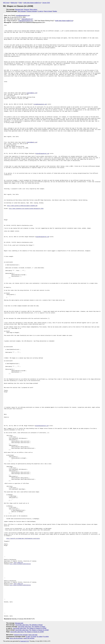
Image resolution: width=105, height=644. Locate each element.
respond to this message (21, 635)
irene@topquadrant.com (23, 15)
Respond (27, 9)
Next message (22, 11)
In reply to (40, 11)
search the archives (29, 638)
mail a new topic (33, 635)
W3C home (6, 3)
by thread (34, 637)
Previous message (32, 11)
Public (20, 3)
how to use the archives (16, 638)
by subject (40, 637)
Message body (19, 9)
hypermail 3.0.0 (25, 641)
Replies (55, 11)
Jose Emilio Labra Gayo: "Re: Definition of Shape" (29, 625)
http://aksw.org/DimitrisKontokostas (20, 564)
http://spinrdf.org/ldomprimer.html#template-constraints (23, 539)
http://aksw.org (18, 563)
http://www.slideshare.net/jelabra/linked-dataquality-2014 (26, 209)
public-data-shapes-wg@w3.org (32, 3)
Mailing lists (14, 3)
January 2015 (46, 3)
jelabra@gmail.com (27, 19)
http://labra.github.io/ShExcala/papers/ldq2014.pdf (22, 206)
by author (46, 637)
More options (34, 9)
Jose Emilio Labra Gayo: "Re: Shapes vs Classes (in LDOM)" (30, 628)
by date (28, 637)
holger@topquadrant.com (26, 21)
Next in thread (48, 11)
